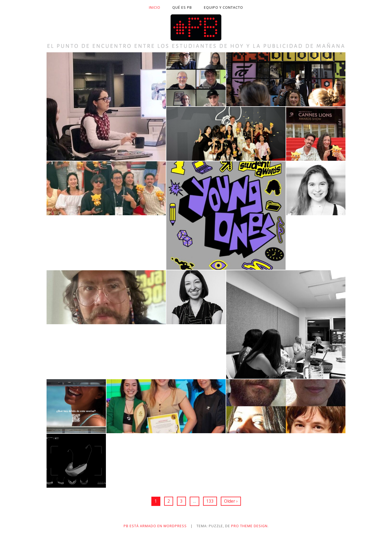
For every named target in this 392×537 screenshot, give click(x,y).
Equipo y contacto (223, 7)
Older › (231, 501)
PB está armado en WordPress (155, 526)
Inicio (155, 7)
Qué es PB (182, 7)
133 (210, 501)
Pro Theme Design (249, 526)
